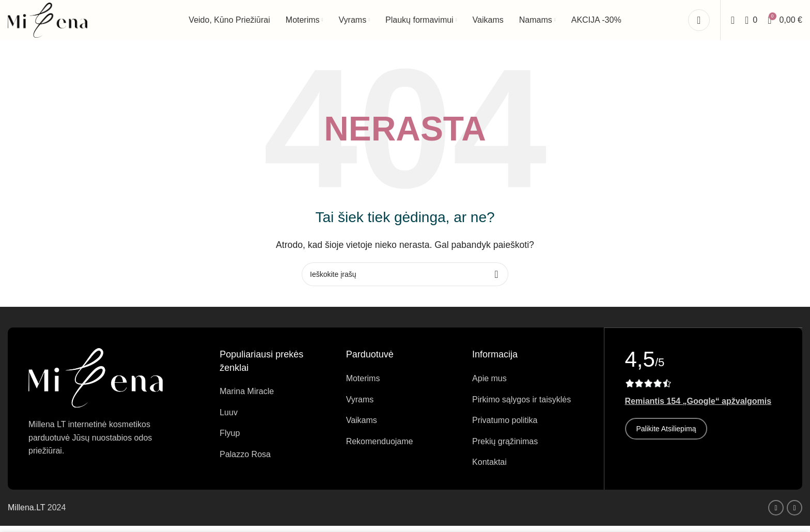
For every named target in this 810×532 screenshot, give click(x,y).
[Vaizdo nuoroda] (96, 384)
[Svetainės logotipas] (49, 22)
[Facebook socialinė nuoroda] (776, 514)
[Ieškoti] (733, 23)
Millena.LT (28, 514)
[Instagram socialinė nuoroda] (795, 514)
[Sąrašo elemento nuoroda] (275, 398)
